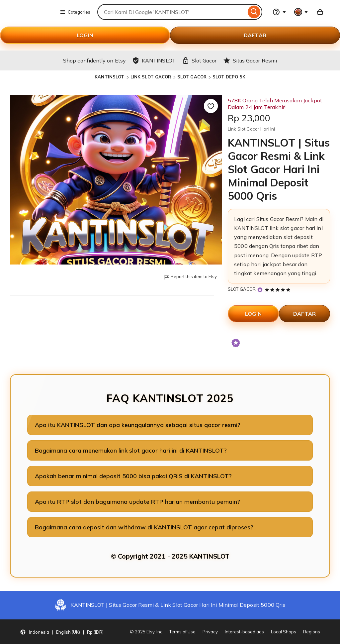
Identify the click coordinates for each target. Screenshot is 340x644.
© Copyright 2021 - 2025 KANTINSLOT (170, 556)
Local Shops (284, 632)
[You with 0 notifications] (301, 12)
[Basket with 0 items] (320, 12)
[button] (62, 632)
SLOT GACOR (192, 77)
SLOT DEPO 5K (229, 77)
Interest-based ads (244, 632)
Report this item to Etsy (190, 277)
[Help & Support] (279, 12)
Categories (75, 12)
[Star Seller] (260, 290)
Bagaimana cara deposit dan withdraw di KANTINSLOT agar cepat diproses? (144, 527)
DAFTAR (255, 35)
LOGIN (85, 35)
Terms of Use (182, 632)
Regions (312, 632)
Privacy (210, 632)
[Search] (254, 12)
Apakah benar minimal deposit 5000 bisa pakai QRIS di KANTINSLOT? (133, 476)
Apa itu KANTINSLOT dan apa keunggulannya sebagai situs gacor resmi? (138, 425)
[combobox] (172, 12)
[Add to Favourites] (211, 106)
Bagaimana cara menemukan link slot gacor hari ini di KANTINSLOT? (131, 450)
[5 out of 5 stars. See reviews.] (279, 289)
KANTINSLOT (109, 77)
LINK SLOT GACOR (151, 77)
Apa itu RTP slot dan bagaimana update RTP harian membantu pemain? (137, 502)
